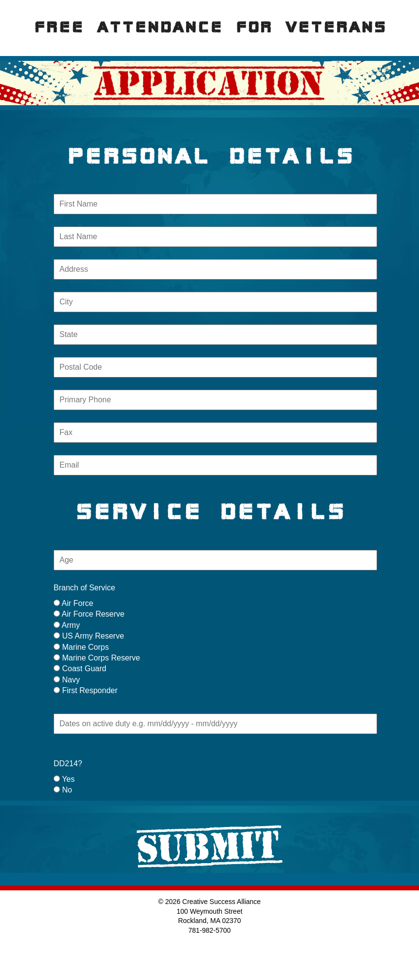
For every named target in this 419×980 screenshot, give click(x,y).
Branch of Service (84, 588)
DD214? (68, 763)
